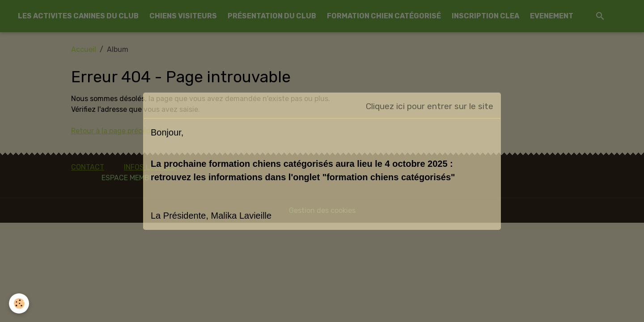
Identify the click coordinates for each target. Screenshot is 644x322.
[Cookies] (19, 303)
